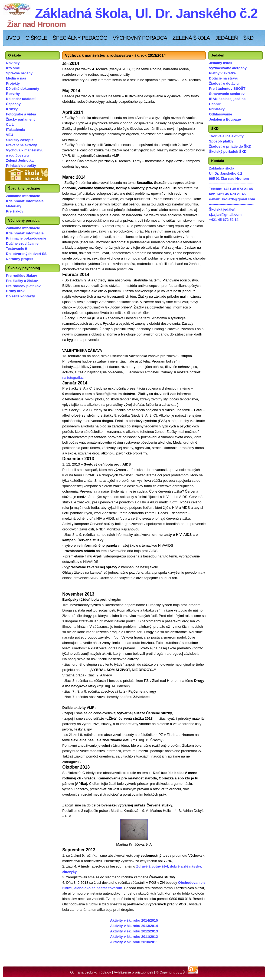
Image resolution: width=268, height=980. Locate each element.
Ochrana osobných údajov (91, 972)
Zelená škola (191, 38)
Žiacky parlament (20, 119)
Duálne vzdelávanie (22, 243)
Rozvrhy (13, 94)
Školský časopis (20, 140)
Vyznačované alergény (228, 68)
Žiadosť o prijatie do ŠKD (230, 146)
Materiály (14, 206)
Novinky (13, 63)
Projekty (13, 83)
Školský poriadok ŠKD (228, 152)
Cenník (215, 104)
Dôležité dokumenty (23, 89)
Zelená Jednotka (20, 160)
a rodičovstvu (17, 155)
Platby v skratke (222, 73)
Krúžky (12, 109)
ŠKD (248, 38)
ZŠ (183, 972)
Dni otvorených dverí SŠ (26, 254)
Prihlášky (217, 109)
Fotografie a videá (21, 114)
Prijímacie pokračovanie (26, 238)
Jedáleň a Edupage (225, 119)
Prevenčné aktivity (21, 145)
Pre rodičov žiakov (22, 276)
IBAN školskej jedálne (227, 99)
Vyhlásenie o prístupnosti (134, 972)
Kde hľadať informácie (25, 201)
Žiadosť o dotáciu (224, 83)
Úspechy (13, 104)
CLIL (10, 124)
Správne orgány (19, 73)
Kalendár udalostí (21, 99)
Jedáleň (226, 38)
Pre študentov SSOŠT (227, 89)
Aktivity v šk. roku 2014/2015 (134, 920)
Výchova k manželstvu (25, 150)
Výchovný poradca (140, 38)
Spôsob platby (221, 141)
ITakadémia (15, 130)
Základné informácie (23, 196)
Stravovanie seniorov (227, 94)
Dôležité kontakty (20, 296)
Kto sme (13, 68)
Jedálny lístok (221, 63)
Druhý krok (15, 291)
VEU (10, 135)
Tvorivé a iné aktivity (226, 136)
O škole (36, 38)
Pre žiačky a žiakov (22, 281)
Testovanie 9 (17, 249)
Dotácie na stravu (224, 78)
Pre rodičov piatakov (23, 286)
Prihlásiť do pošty (21, 166)
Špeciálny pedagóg (80, 38)
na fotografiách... (75, 378)
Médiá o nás (16, 78)
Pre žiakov (15, 211)
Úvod (13, 38)
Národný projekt (19, 259)
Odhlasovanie (220, 114)
